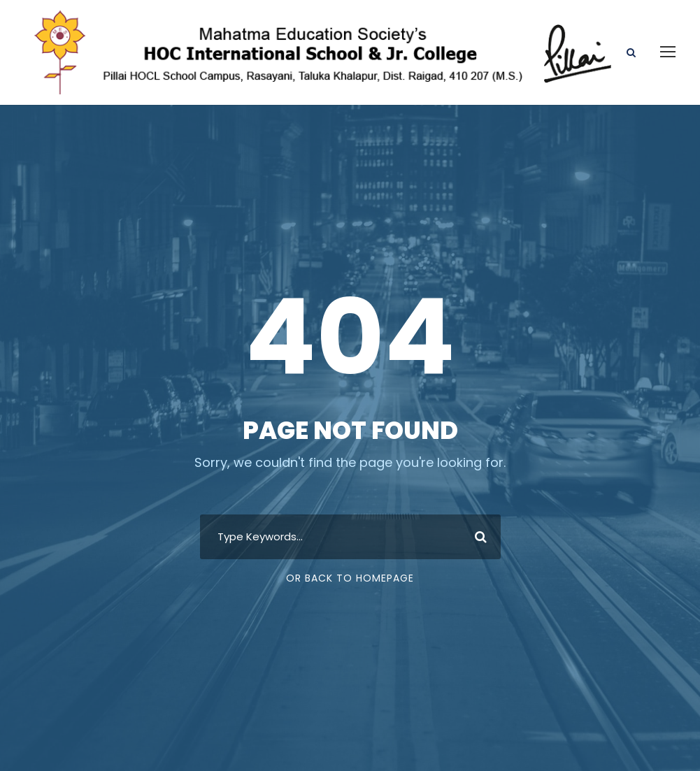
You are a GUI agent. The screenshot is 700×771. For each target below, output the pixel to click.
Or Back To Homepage (350, 578)
